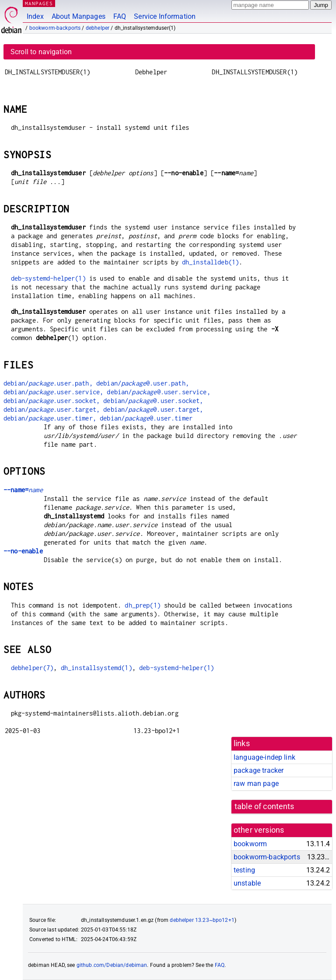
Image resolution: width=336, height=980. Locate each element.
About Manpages (79, 16)
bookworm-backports (55, 28)
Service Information (165, 16)
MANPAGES (39, 3)
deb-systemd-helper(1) (48, 278)
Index (35, 16)
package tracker (259, 770)
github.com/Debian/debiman (112, 965)
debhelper (98, 28)
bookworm (250, 844)
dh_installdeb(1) (210, 262)
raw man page (256, 784)
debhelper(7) (32, 668)
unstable (247, 883)
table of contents (264, 806)
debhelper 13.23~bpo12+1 (202, 920)
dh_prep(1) (143, 605)
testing (244, 870)
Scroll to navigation (41, 52)
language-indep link (264, 757)
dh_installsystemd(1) (96, 668)
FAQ (120, 16)
